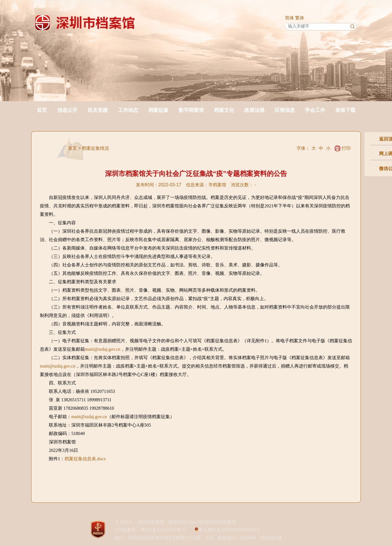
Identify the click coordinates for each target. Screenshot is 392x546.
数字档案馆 (191, 110)
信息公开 (67, 110)
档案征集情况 (95, 148)
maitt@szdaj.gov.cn (103, 349)
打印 (343, 148)
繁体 (300, 18)
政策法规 (254, 110)
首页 (42, 110)
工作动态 (128, 110)
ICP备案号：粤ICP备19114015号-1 (150, 530)
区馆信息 (285, 110)
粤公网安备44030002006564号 (230, 530)
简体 (290, 18)
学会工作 (315, 110)
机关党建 (98, 110)
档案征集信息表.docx (85, 459)
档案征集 (158, 110)
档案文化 (224, 110)
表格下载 (345, 110)
